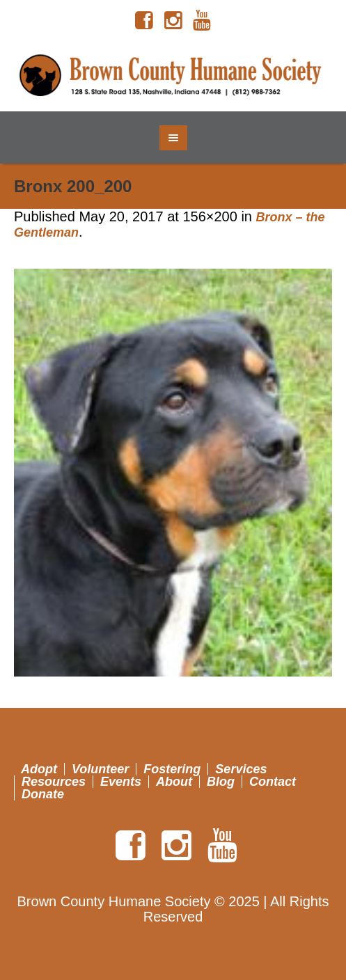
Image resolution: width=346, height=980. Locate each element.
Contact (273, 782)
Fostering (172, 769)
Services (241, 769)
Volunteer (100, 769)
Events (121, 782)
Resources (54, 782)
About (174, 782)
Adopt (39, 769)
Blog (221, 782)
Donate (43, 794)
